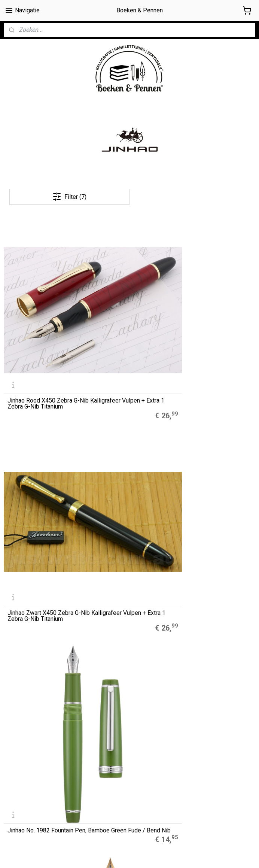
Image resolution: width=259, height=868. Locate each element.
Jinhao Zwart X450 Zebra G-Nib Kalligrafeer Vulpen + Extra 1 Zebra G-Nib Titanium (129, 298)
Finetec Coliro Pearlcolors (120, 637)
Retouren (15, 796)
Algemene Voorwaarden (33, 762)
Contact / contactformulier (35, 804)
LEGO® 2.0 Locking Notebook (124, 645)
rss (173, 854)
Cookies (14, 771)
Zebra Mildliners (110, 629)
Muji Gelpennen (108, 620)
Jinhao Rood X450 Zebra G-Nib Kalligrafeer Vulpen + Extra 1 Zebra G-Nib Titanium (43, 298)
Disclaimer (16, 779)
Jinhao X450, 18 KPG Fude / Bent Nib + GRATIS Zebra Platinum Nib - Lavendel (215, 414)
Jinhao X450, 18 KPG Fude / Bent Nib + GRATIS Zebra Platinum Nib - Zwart (42, 526)
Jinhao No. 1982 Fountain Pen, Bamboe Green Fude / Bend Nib (215, 301)
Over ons (14, 754)
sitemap (159, 854)
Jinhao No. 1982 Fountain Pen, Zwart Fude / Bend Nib (40, 414)
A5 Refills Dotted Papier (118, 612)
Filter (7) (69, 197)
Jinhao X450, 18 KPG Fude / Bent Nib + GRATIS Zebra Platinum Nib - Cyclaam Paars (129, 411)
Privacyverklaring (24, 787)
